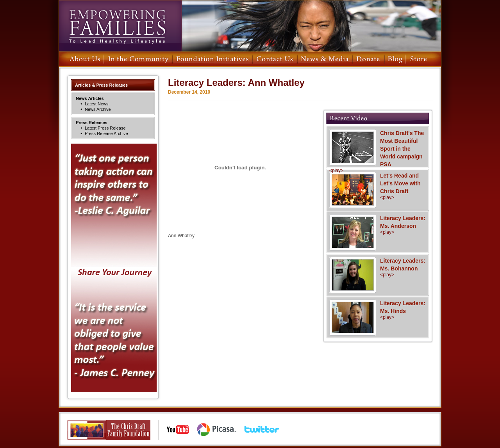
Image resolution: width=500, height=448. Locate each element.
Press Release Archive (106, 133)
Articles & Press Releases (101, 85)
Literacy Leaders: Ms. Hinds (378, 310)
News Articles (90, 98)
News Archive (98, 109)
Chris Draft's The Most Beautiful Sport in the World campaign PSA (378, 151)
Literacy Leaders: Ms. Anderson (378, 225)
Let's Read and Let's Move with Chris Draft (378, 186)
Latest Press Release (105, 128)
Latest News (97, 104)
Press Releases (92, 123)
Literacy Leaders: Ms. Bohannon (378, 267)
